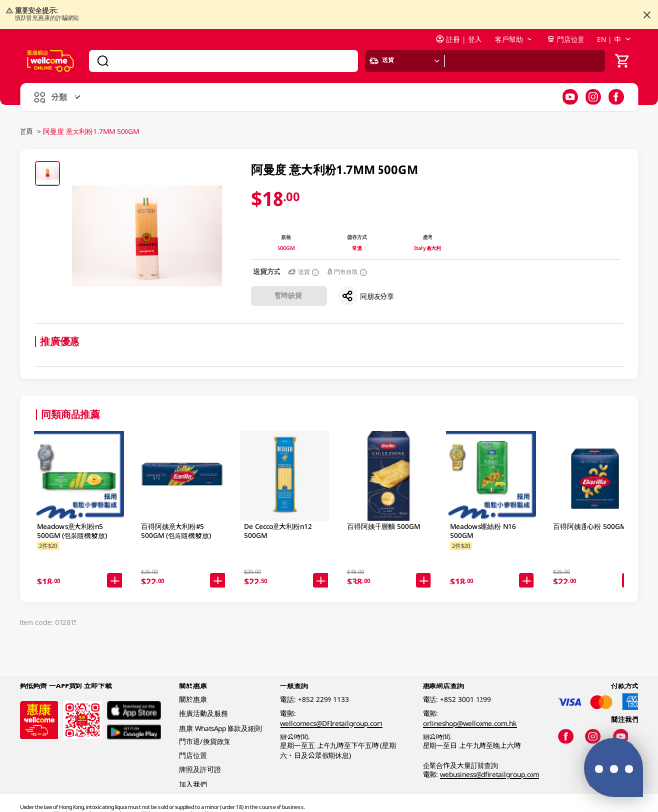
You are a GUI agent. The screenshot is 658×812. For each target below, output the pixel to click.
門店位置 (566, 40)
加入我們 (193, 784)
